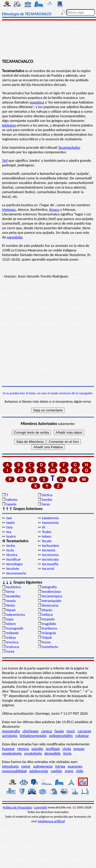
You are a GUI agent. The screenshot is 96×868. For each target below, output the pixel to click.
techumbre (51, 546)
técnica (12, 555)
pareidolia (15, 237)
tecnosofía (50, 564)
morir (71, 731)
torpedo (48, 619)
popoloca (37, 102)
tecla (10, 550)
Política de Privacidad (18, 807)
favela (59, 731)
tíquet (11, 610)
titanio (47, 610)
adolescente (39, 771)
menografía (11, 731)
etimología (10, 766)
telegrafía (49, 587)
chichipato (31, 731)
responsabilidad (14, 771)
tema (10, 592)
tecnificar (13, 559)
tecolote (13, 569)
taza (9, 527)
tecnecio (49, 550)
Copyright (41, 807)
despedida (52, 753)
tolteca (47, 615)
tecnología (14, 564)
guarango (75, 766)
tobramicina (15, 615)
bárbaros (9, 125)
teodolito (13, 596)
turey (10, 651)
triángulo (49, 633)
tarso (46, 504)
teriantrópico (52, 596)
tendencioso (52, 592)
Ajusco (54, 210)
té (44, 527)
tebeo (47, 536)
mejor (26, 766)
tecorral (48, 569)
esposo (79, 749)
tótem (11, 624)
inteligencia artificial (51, 821)
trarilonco (50, 628)
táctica (47, 495)
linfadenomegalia (33, 736)
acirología (10, 736)
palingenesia (43, 766)
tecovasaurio (16, 573)
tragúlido (49, 624)
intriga (60, 766)
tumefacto (50, 647)
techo (10, 546)
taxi (9, 518)
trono (46, 642)
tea (9, 532)
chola (67, 749)
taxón (10, 523)
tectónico (13, 587)
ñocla (67, 753)
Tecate (47, 541)
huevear (8, 749)
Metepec (9, 210)
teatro (11, 536)
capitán (56, 771)
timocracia (50, 605)
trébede (12, 633)
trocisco (12, 642)
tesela (11, 601)
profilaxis (53, 749)
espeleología (12, 753)
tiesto (10, 605)
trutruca (13, 647)
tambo (47, 500)
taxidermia (50, 518)
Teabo (47, 532)
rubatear (82, 736)
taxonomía (50, 523)
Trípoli (47, 638)
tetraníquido (52, 601)
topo (10, 619)
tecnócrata (50, 559)
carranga (84, 731)
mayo (69, 771)
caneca (47, 731)
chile (80, 771)
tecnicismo (50, 555)
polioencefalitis (61, 736)
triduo (11, 638)
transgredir (15, 628)
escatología (33, 753)
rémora (23, 749)
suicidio (37, 749)
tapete (11, 504)
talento (12, 500)
